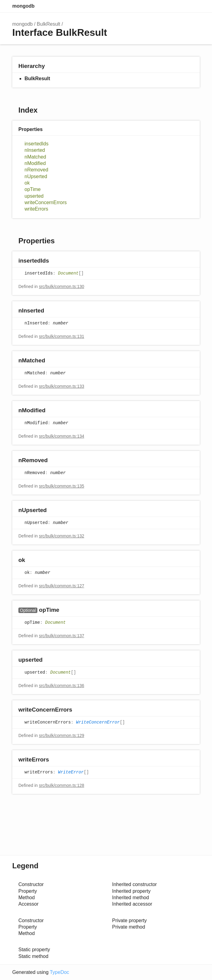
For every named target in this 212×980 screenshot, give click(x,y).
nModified (35, 163)
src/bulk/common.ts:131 (62, 336)
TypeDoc (59, 972)
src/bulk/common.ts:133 (62, 386)
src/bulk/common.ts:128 (62, 785)
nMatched (35, 157)
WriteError (71, 772)
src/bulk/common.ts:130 (62, 286)
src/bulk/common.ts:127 (62, 586)
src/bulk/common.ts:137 (62, 636)
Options (180, 6)
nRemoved (36, 170)
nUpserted (36, 176)
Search (168, 6)
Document (68, 274)
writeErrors (36, 209)
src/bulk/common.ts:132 (62, 536)
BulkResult (48, 24)
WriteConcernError (98, 723)
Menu (194, 6)
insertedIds (36, 144)
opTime (33, 189)
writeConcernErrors (46, 202)
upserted (34, 196)
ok (27, 183)
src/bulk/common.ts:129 (62, 735)
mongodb (23, 6)
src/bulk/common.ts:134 (62, 436)
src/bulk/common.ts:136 (62, 686)
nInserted (35, 150)
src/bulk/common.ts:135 (62, 486)
